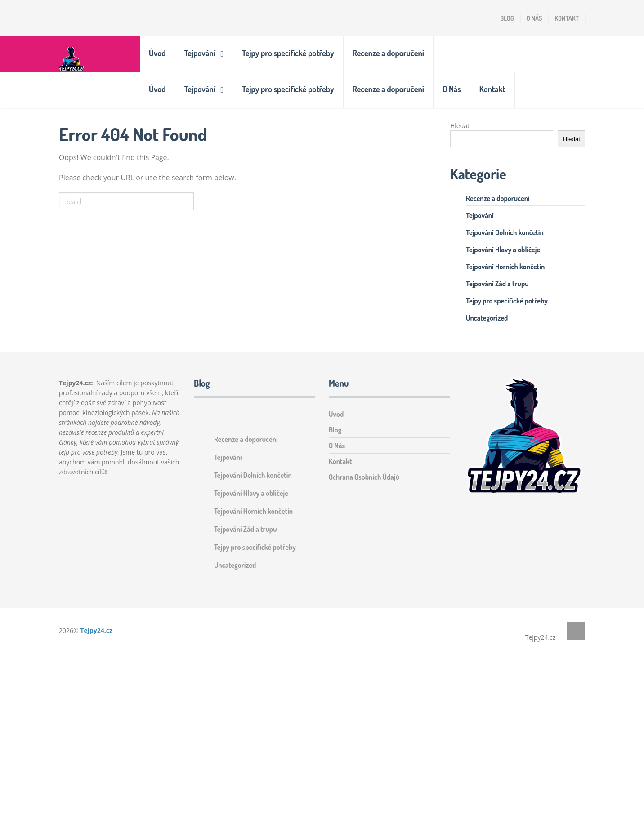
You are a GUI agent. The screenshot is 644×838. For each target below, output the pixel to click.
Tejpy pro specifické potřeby (288, 53)
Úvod (157, 53)
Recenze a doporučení (388, 53)
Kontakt (567, 18)
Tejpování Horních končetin (505, 267)
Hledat (460, 126)
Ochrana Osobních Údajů (364, 477)
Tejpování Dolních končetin (505, 232)
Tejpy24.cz (96, 631)
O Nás (534, 18)
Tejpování (200, 53)
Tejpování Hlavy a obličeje (503, 250)
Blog (507, 18)
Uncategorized (487, 318)
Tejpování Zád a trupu (497, 284)
